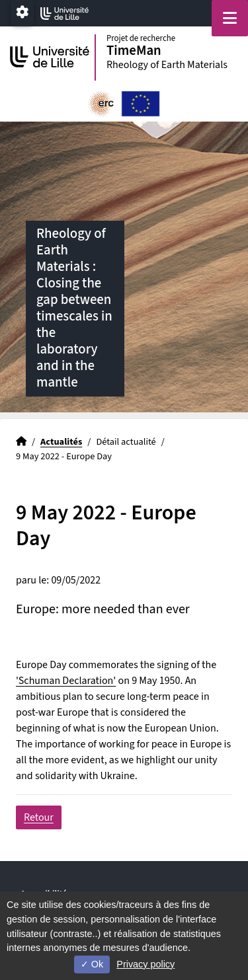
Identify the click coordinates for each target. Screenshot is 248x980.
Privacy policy (145, 964)
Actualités (61, 442)
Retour (39, 817)
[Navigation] (230, 18)
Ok (92, 964)
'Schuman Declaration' (66, 681)
